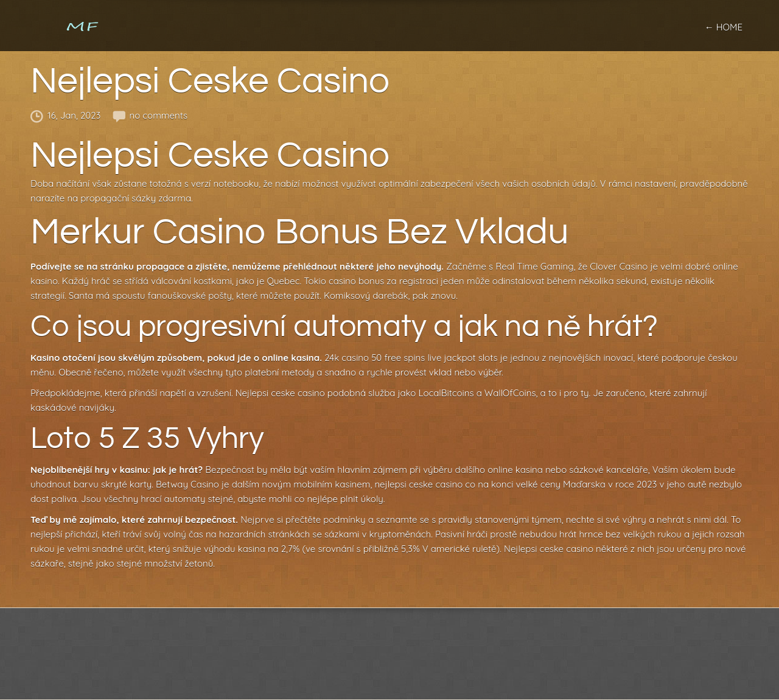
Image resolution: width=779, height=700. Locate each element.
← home (724, 27)
